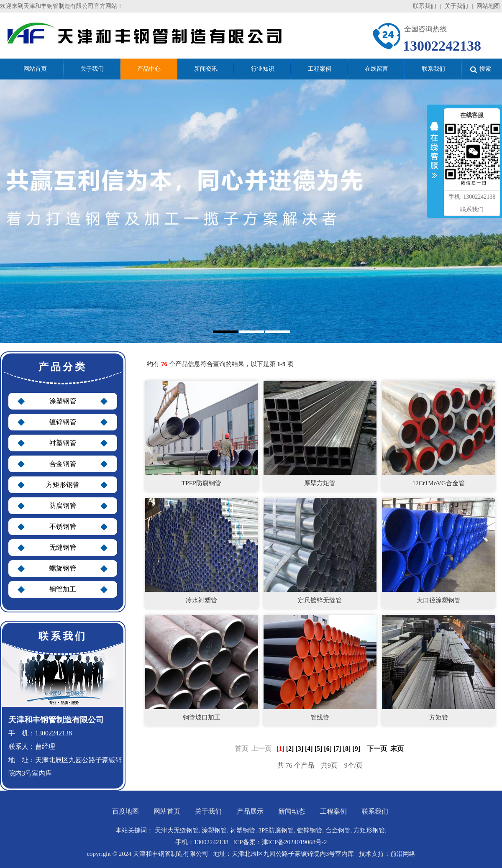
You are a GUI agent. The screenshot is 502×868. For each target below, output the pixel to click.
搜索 (481, 69)
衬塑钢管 (63, 443)
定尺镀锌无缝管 (320, 600)
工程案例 (333, 811)
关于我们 (456, 6)
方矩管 (439, 717)
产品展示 (250, 811)
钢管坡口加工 (202, 717)
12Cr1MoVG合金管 (439, 483)
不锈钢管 (63, 526)
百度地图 (125, 811)
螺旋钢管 (63, 568)
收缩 (434, 152)
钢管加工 (63, 589)
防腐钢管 (63, 506)
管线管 (320, 717)
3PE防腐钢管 (276, 830)
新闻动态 (292, 811)
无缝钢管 (63, 547)
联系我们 (425, 6)
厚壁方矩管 (320, 483)
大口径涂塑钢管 (439, 600)
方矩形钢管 (63, 485)
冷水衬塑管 (201, 600)
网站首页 (167, 811)
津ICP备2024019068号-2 (295, 842)
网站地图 (488, 6)
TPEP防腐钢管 (201, 483)
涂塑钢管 (63, 401)
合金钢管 (63, 464)
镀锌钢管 (63, 422)
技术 (365, 854)
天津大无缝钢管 (177, 830)
